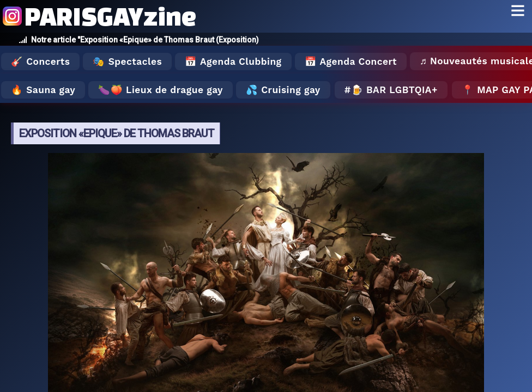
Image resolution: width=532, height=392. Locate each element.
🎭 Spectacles (127, 62)
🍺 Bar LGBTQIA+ (394, 90)
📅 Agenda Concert (351, 62)
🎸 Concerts (40, 62)
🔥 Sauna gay (43, 90)
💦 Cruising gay (283, 90)
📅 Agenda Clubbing (233, 62)
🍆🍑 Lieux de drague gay (161, 90)
